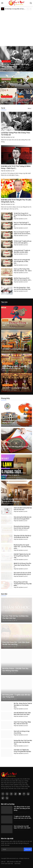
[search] (31, 3)
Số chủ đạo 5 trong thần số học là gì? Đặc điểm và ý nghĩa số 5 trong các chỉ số (15, 9)
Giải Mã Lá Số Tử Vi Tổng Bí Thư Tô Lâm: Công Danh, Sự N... (16, 201)
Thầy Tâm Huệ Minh (6, 69)
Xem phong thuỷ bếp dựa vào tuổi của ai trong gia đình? (23, 518)
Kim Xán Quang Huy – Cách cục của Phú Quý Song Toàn (22, 288)
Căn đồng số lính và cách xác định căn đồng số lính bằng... (22, 808)
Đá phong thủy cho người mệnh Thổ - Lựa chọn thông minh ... (22, 547)
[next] (31, 9)
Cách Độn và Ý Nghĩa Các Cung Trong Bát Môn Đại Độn (22, 751)
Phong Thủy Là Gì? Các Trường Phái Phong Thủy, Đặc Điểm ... (23, 584)
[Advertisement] (16, 28)
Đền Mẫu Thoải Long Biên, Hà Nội (15, 349)
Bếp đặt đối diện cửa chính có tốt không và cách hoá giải (15, 500)
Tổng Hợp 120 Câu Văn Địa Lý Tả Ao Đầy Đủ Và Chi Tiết (22, 536)
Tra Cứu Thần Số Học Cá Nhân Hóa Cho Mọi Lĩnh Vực (15, 617)
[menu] (2, 3)
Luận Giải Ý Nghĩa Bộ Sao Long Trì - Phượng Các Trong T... (8, 101)
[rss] (7, 798)
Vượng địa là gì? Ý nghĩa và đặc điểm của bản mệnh (22, 251)
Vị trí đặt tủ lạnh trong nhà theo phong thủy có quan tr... (14, 474)
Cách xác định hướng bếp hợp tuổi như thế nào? (23, 509)
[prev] (28, 9)
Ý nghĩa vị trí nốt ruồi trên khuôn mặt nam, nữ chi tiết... (23, 817)
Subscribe (28, 849)
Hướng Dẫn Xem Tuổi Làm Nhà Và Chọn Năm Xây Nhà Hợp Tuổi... (23, 742)
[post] (16, 59)
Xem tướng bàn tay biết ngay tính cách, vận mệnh (22, 827)
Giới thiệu (17, 863)
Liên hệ (3, 862)
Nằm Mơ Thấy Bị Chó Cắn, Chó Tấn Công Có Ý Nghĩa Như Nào (16, 83)
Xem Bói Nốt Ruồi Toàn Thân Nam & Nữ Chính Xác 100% (22, 714)
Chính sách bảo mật (7, 863)
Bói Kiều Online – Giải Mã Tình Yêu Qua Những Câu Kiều (15, 670)
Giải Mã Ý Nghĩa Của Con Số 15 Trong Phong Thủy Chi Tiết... (22, 556)
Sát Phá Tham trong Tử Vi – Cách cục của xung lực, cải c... (23, 279)
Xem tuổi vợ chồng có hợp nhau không (22, 732)
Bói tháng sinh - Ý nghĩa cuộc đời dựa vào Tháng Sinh (16, 696)
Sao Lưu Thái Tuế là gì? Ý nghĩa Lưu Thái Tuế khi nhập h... (22, 224)
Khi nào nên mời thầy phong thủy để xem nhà (16, 448)
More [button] (29, 108)
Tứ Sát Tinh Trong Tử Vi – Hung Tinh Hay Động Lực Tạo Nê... (22, 215)
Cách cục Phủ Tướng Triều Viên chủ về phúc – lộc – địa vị (23, 270)
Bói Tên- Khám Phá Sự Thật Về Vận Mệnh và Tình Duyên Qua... (23, 705)
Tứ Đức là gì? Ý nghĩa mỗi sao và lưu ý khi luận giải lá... (23, 242)
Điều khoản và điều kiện (14, 862)
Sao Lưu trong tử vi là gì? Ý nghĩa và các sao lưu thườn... (22, 233)
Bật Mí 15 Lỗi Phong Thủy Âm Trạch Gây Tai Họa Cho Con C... (22, 565)
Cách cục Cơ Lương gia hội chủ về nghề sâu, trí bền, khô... (22, 261)
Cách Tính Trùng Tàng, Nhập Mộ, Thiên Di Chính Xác (22, 723)
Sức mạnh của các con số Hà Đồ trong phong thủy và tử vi (22, 573)
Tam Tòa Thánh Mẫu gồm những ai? (16, 388)
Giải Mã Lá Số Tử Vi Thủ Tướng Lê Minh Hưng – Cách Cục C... (16, 167)
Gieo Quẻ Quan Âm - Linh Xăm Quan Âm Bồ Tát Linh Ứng (16, 643)
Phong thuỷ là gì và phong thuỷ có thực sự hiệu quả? (22, 527)
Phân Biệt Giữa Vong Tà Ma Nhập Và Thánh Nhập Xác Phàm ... (25, 101)
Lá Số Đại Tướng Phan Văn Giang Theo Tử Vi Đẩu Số (16, 134)
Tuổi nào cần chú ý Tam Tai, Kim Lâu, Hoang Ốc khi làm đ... (16, 421)
